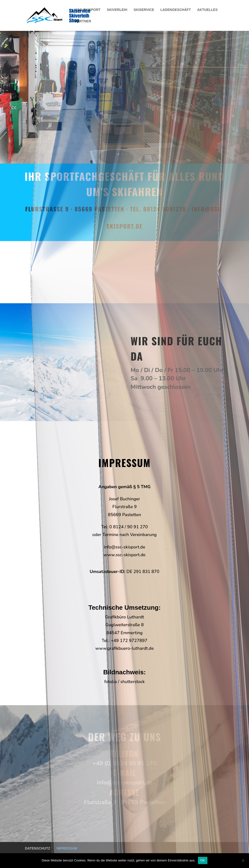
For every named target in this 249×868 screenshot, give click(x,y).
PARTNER (83, 21)
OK (203, 860)
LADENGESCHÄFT (176, 10)
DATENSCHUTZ (37, 848)
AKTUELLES (207, 10)
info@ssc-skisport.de (124, 547)
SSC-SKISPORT (88, 10)
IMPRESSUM (67, 848)
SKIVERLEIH (117, 10)
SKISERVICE (144, 10)
